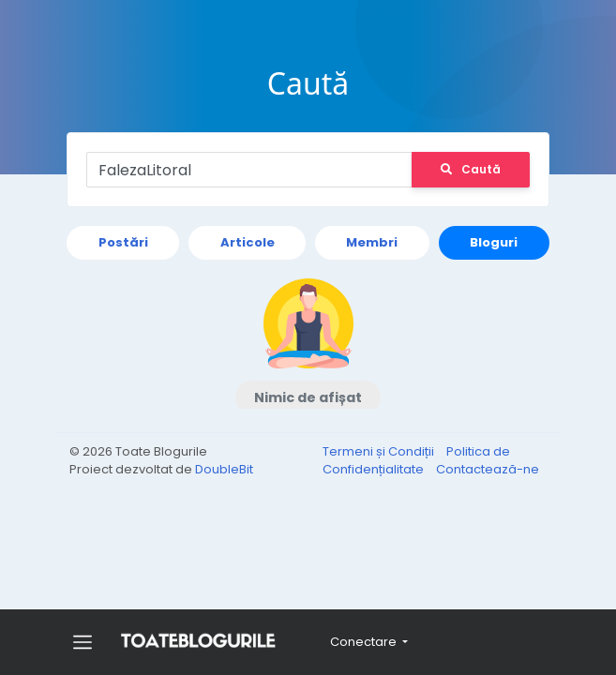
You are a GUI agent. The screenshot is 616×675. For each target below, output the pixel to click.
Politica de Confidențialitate (416, 461)
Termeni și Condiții (380, 451)
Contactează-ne (488, 469)
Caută (469, 169)
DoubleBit (224, 469)
